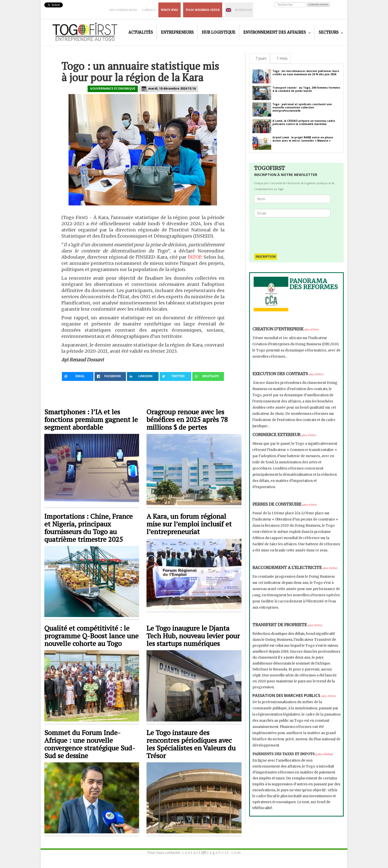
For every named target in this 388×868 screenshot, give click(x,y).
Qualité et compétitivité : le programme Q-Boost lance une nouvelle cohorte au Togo (91, 636)
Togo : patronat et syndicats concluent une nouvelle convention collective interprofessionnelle (302, 107)
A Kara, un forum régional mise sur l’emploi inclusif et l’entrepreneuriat (189, 524)
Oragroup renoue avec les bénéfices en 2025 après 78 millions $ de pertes (187, 419)
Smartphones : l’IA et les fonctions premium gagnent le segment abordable (91, 419)
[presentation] (294, 233)
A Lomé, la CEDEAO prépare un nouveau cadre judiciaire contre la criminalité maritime (304, 122)
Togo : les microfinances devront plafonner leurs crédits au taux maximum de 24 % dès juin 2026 (306, 73)
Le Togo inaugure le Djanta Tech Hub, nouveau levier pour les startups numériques (193, 636)
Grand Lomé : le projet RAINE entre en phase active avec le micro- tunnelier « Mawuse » (303, 139)
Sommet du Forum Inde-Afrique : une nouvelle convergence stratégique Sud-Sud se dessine (90, 744)
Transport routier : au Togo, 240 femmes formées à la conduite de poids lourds (306, 89)
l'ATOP (195, 257)
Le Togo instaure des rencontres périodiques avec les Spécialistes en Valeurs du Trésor (191, 744)
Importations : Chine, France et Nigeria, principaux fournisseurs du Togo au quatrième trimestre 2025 (88, 528)
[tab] (259, 58)
